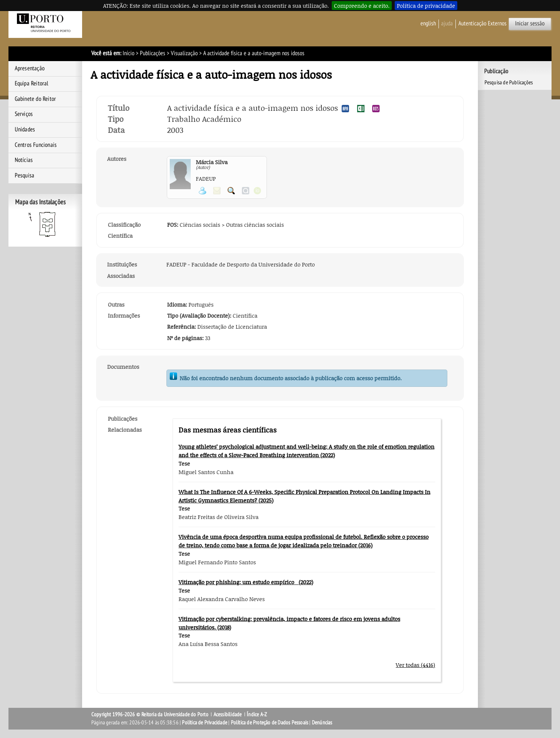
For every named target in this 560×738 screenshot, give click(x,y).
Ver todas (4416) (415, 665)
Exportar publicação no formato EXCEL (361, 109)
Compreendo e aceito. (362, 6)
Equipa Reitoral (32, 84)
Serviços (24, 114)
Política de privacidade (426, 6)
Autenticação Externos (482, 24)
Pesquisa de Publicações (509, 82)
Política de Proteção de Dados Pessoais (270, 723)
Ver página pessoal (202, 191)
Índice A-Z (257, 714)
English (428, 24)
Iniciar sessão (530, 24)
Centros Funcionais (36, 145)
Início (128, 53)
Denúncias (322, 723)
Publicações (153, 53)
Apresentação (30, 68)
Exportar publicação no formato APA (345, 109)
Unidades (25, 130)
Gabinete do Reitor (36, 99)
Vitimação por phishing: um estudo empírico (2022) (246, 582)
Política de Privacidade (205, 723)
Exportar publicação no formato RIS (376, 109)
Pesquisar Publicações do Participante (231, 191)
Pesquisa (25, 176)
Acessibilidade (228, 714)
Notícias (24, 160)
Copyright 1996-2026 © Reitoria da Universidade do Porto (150, 714)
